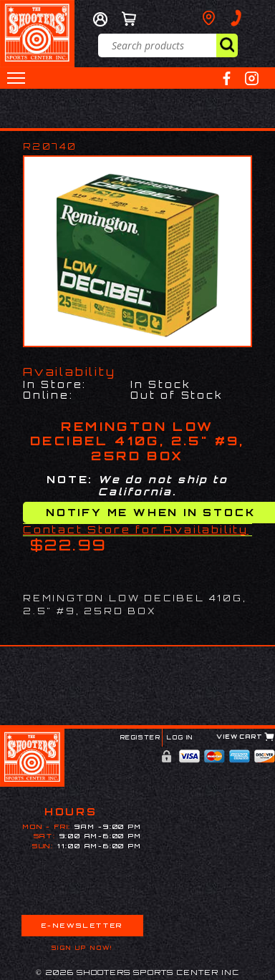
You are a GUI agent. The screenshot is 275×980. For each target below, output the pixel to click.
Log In (180, 737)
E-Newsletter (82, 925)
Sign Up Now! (82, 948)
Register (141, 737)
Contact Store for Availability (136, 529)
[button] (16, 78)
